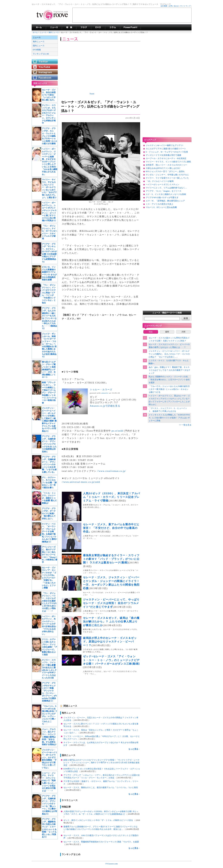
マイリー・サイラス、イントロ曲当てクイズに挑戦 (168, 162)
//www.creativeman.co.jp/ (112, 471)
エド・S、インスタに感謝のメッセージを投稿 (166, 194)
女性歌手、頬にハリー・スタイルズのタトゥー (166, 165)
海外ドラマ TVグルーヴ (39, 27)
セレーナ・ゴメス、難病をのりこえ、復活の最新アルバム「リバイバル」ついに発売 (101, 787)
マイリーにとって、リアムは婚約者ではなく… (166, 188)
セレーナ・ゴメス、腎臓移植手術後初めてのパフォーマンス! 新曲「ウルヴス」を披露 (101, 842)
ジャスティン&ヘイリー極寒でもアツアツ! (165, 145)
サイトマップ (185, 6)
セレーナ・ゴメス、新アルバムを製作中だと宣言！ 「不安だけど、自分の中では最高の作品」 (111, 528)
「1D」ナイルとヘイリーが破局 (160, 181)
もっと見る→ (134, 749)
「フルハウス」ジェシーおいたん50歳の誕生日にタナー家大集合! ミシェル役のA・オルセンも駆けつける (169, 389)
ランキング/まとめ (41, 54)
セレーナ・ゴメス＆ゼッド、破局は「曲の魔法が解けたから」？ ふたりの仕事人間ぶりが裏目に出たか (111, 622)
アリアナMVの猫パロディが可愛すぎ (162, 198)
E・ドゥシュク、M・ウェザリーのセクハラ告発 (167, 152)
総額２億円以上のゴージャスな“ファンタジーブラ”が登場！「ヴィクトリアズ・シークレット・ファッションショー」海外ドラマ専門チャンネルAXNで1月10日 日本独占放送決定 (102, 763)
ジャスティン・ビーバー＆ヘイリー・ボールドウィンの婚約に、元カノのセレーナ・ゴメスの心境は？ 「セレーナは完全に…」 (169, 354)
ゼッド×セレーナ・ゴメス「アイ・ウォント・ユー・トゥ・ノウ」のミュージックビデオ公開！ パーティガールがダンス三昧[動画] (111, 660)
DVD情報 (37, 50)
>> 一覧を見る (185, 425)
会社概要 (164, 6)
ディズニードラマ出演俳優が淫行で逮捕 (163, 155)
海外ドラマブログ (84, 27)
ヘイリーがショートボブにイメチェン (162, 184)
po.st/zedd (117, 431)
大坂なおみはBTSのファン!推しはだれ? (163, 168)
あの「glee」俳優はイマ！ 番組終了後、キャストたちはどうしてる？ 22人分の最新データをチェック (169, 370)
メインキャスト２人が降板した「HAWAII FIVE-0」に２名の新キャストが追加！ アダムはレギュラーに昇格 (169, 418)
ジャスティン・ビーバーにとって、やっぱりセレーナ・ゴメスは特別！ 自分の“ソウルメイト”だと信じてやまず (111, 603)
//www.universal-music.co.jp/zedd (81, 482)
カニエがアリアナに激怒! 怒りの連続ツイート (166, 149)
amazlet (105, 393)
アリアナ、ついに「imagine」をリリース (164, 191)
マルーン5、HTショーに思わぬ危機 (161, 207)
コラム (113, 27)
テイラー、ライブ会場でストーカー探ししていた (167, 178)
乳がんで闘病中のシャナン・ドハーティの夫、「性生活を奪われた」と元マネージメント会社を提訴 (169, 380)
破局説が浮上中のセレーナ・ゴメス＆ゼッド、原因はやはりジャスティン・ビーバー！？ (110, 642)
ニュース (43, 32)
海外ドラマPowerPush (130, 27)
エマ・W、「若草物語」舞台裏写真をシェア (165, 201)
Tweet (92, 94)
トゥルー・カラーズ (101, 390)
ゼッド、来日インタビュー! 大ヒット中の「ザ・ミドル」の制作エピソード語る (99, 820)
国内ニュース (39, 46)
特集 (69, 27)
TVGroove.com (112, 864)
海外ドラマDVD (98, 27)
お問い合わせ (174, 6)
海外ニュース (54, 32)
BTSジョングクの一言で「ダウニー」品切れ (165, 171)
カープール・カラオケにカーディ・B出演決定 (166, 158)
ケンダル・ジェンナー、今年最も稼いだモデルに (167, 175)
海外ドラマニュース (54, 27)
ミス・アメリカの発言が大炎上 (160, 204)
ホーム (35, 32)
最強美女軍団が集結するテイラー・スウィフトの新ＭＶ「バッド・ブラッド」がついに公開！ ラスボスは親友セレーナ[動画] (111, 559)
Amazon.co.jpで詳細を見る (105, 406)
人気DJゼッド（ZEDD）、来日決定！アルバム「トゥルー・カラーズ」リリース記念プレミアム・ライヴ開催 (112, 497)
